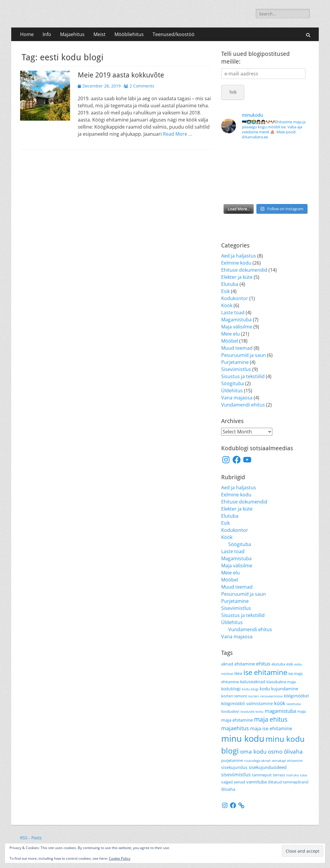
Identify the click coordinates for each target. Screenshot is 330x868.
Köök (227, 305)
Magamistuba (236, 320)
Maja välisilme (237, 327)
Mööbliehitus (129, 34)
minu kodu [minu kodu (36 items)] (243, 739)
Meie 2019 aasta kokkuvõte (121, 75)
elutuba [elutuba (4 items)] (278, 664)
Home (27, 34)
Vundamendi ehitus (243, 405)
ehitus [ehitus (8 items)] (263, 663)
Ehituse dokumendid (244, 270)
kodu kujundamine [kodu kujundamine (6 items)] (279, 689)
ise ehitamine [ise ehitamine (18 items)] (265, 672)
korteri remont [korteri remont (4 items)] (234, 696)
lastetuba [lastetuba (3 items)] (294, 704)
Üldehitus (232, 391)
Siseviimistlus (236, 369)
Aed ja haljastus (239, 256)
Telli (233, 92)
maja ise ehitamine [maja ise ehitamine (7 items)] (271, 728)
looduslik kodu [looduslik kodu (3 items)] (252, 712)
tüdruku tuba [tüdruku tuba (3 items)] (297, 775)
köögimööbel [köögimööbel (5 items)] (296, 696)
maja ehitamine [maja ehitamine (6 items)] (237, 720)
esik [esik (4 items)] (290, 664)
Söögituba (233, 383)
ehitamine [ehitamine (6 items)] (245, 664)
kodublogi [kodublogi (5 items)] (231, 689)
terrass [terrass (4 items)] (279, 775)
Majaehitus (72, 34)
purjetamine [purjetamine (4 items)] (232, 761)
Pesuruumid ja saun (244, 355)
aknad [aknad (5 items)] (227, 664)
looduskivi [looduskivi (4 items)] (230, 711)
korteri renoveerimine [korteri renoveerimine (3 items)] (266, 696)
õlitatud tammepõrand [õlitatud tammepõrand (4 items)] (288, 782)
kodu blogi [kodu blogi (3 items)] (250, 689)
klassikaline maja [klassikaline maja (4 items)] (281, 682)
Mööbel (230, 341)
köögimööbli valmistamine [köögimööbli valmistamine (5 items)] (247, 703)
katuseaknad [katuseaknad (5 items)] (253, 682)
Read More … (177, 134)
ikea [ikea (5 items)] (238, 673)
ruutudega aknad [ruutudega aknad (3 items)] (257, 761)
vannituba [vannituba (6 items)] (257, 782)
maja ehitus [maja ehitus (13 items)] (271, 719)
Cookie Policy (120, 858)
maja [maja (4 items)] (301, 711)
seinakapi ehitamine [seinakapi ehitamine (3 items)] (287, 761)
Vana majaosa (237, 398)
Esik (225, 291)
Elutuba (230, 284)
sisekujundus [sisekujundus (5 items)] (234, 767)
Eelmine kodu (236, 263)
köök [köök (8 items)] (280, 703)
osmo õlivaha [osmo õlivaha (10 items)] (285, 752)
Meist (100, 34)
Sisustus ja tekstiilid (243, 376)
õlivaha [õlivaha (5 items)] (228, 789)
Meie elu (230, 334)
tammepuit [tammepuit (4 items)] (262, 775)
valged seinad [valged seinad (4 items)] (233, 782)
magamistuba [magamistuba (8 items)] (280, 711)
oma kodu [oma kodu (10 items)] (253, 752)
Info (47, 34)
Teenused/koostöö (174, 34)
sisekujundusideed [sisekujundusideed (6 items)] (268, 767)
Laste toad (233, 312)
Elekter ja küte (237, 277)
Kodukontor (235, 298)
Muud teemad (237, 348)
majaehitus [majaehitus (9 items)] (235, 728)
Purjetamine (235, 362)
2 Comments (142, 86)
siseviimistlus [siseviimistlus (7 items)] (236, 774)
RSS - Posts (31, 838)
